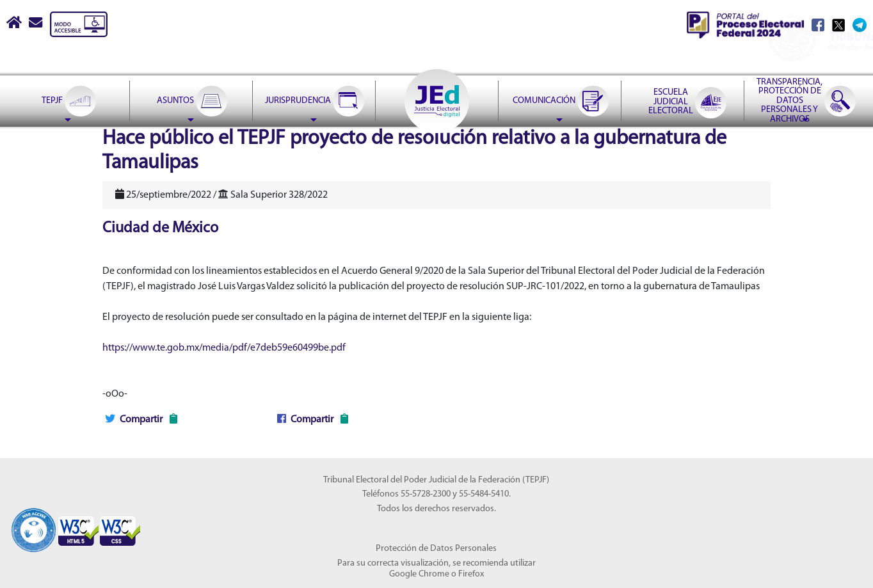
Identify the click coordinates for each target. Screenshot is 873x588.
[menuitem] (68, 101)
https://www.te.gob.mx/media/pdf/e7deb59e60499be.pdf (224, 348)
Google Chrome (419, 574)
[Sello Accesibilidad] (34, 523)
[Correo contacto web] (36, 24)
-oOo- (115, 394)
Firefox (471, 574)
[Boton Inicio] (15, 24)
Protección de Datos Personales (436, 549)
